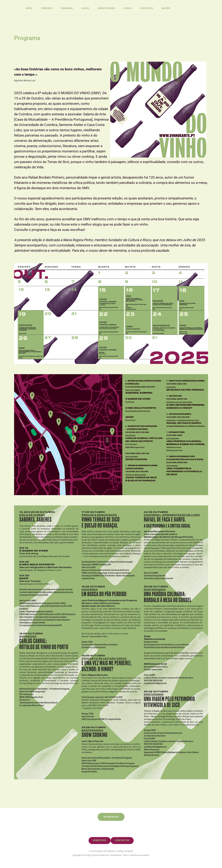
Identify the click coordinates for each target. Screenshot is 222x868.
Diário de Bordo (106, 8)
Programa (67, 8)
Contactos (146, 8)
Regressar (111, 817)
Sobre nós (47, 8)
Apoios (128, 8)
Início (29, 8)
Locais (85, 8)
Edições (166, 8)
